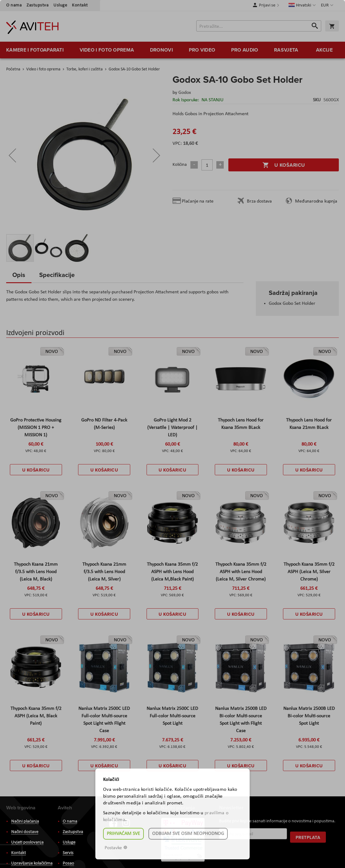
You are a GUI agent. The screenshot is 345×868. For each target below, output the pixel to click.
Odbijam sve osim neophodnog (188, 834)
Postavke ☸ (116, 848)
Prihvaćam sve (123, 834)
